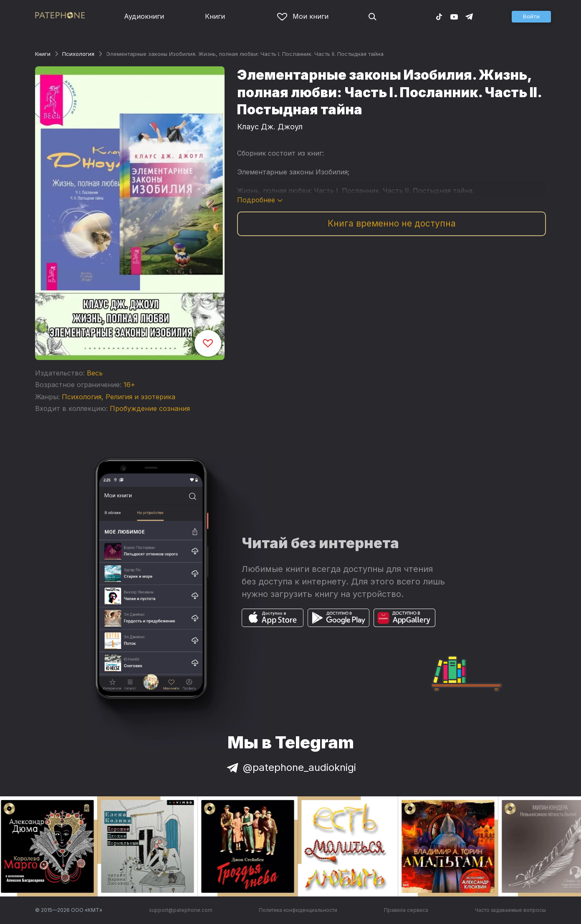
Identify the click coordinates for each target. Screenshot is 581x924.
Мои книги (303, 16)
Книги (215, 16)
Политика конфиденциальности (298, 910)
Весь (95, 373)
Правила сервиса (406, 910)
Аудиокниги (144, 16)
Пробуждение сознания (150, 408)
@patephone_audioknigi (290, 767)
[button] (531, 17)
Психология (78, 54)
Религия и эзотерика (140, 397)
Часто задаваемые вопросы (510, 910)
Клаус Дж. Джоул (270, 127)
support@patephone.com (181, 910)
